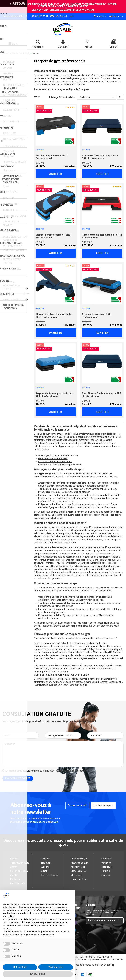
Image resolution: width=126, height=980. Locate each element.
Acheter (55, 174)
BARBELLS (8, 62)
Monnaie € (100, 16)
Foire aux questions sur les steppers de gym (60, 465)
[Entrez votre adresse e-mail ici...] (101, 921)
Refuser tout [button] (20, 967)
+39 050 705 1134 (39, 16)
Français (116, 16)
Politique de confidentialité (76, 771)
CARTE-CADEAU (12, 269)
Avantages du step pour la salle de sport (58, 455)
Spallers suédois (13, 176)
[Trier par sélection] (97, 97)
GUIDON (7, 68)
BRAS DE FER (10, 210)
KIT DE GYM (9, 133)
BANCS (7, 79)
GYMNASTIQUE (11, 231)
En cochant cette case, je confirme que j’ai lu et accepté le (47, 771)
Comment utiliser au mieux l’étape (55, 462)
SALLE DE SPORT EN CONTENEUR (14, 239)
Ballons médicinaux (14, 146)
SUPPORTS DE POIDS (15, 95)
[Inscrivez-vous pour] (120, 921)
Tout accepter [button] (56, 967)
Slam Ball (9, 151)
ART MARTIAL (11, 204)
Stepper (8, 181)
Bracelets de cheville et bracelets (15, 163)
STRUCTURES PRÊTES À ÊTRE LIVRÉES (12, 259)
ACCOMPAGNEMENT (15, 139)
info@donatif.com (64, 16)
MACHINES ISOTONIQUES (11, 102)
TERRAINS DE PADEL (14, 216)
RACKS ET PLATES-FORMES (14, 87)
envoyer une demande (18, 778)
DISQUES (8, 74)
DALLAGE (8, 127)
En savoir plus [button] (38, 974)
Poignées (9, 156)
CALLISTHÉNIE (11, 110)
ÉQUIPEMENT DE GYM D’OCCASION (13, 248)
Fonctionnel (10, 170)
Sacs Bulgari (10, 191)
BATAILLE (8, 198)
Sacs (6, 186)
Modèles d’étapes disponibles (53, 459)
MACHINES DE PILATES (11, 223)
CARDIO (7, 116)
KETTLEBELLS (11, 122)
